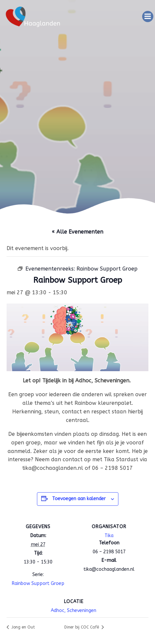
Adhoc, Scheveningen (74, 611)
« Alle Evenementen (77, 232)
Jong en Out (23, 627)
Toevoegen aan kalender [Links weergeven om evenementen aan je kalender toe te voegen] (79, 499)
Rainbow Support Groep (38, 583)
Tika (109, 536)
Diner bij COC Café (82, 627)
